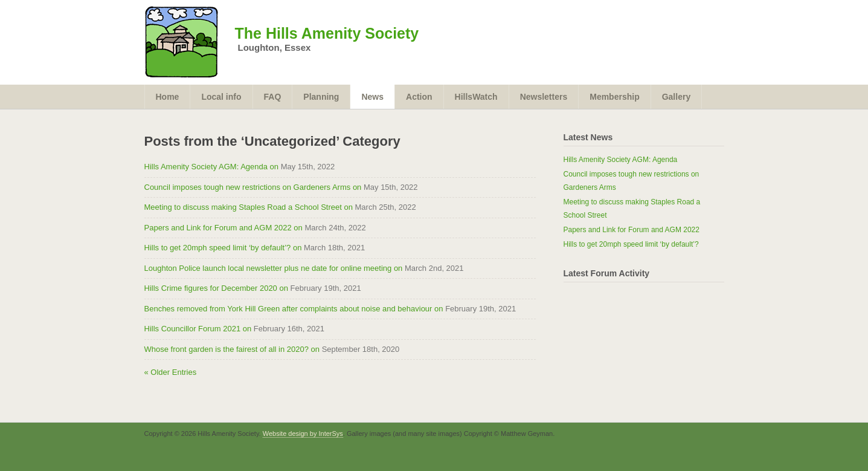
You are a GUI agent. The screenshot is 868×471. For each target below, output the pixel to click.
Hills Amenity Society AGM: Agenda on (212, 167)
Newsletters (544, 97)
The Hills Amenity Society (327, 33)
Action (419, 97)
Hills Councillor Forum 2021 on (198, 329)
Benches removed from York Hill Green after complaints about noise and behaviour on (294, 309)
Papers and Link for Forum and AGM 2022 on (223, 228)
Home (168, 97)
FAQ (273, 97)
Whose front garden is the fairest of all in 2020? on (232, 349)
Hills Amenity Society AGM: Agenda (621, 160)
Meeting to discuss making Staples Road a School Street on (249, 207)
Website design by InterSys (303, 434)
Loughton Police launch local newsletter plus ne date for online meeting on (274, 268)
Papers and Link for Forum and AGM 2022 (632, 230)
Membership (614, 97)
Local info (221, 97)
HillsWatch (476, 97)
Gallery (676, 97)
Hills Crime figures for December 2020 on (216, 288)
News (372, 97)
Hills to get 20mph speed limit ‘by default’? (631, 244)
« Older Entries (171, 372)
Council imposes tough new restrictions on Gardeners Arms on (253, 187)
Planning (321, 97)
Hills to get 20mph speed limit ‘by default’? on (223, 248)
